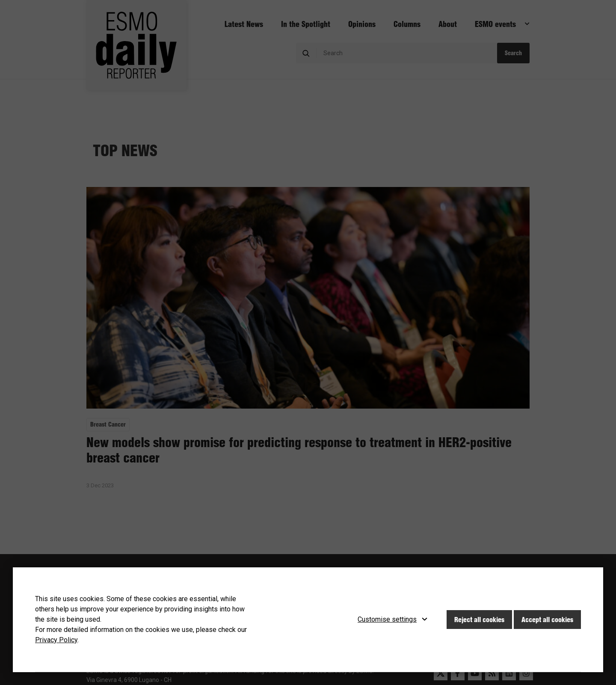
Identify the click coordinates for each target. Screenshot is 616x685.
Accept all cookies (547, 620)
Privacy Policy (56, 640)
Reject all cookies (479, 620)
